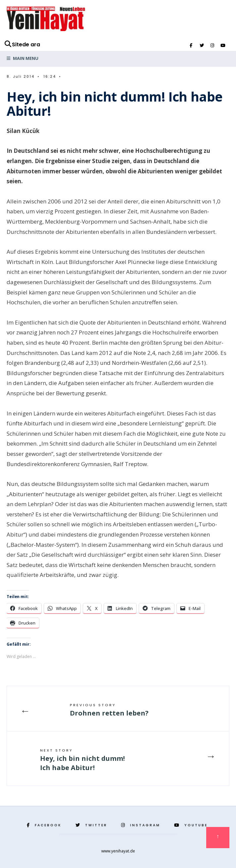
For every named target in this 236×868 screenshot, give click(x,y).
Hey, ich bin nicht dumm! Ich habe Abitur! (82, 760)
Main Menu (23, 58)
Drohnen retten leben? (109, 710)
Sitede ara (22, 44)
